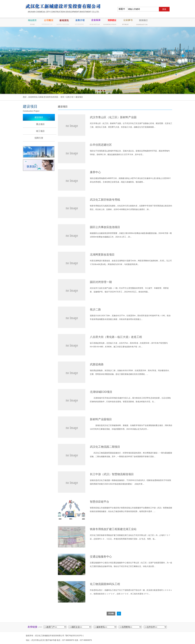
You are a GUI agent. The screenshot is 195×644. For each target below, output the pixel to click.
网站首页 (31, 22)
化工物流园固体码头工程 (105, 584)
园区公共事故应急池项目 (105, 227)
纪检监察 (126, 22)
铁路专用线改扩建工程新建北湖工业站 (113, 529)
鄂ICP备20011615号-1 (74, 636)
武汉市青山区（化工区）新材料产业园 (113, 117)
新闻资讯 (63, 22)
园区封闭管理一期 (101, 282)
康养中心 (95, 172)
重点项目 (40, 124)
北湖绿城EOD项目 (101, 392)
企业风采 (94, 22)
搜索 (164, 9)
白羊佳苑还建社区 (101, 145)
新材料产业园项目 (101, 419)
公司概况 (47, 22)
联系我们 (142, 22)
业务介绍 (79, 22)
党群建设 (110, 22)
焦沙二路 (95, 309)
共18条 (111, 613)
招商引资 (39, 138)
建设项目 (79, 97)
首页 (62, 97)
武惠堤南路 (97, 364)
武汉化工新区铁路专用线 (105, 200)
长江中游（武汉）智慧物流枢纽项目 (112, 474)
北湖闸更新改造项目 (102, 255)
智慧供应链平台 (99, 502)
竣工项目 (40, 131)
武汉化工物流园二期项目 (105, 447)
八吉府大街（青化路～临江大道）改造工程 (116, 337)
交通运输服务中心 (101, 557)
